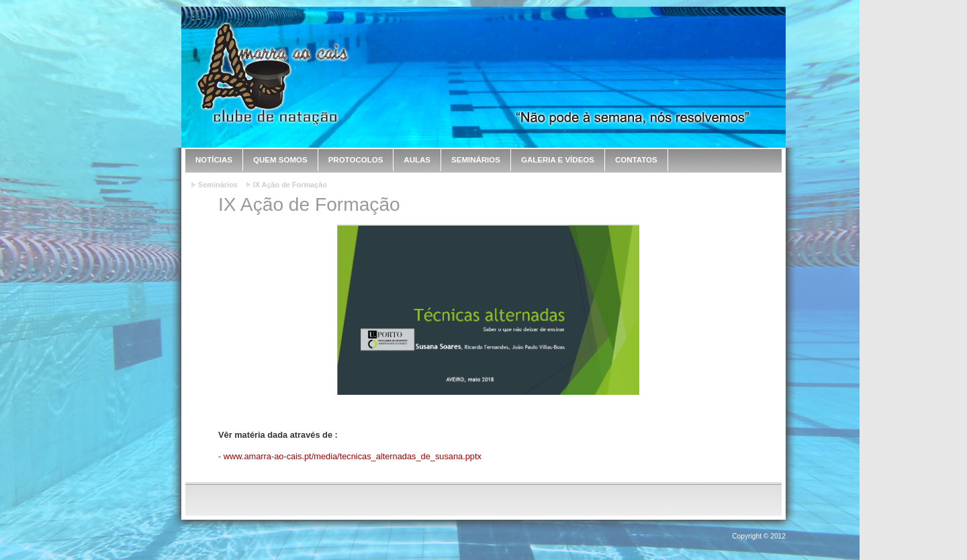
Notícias (214, 160)
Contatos (636, 160)
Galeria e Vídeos (558, 160)
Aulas (417, 160)
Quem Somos (280, 160)
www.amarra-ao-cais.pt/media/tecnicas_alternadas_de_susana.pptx (353, 456)
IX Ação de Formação (290, 185)
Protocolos (356, 160)
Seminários (476, 160)
